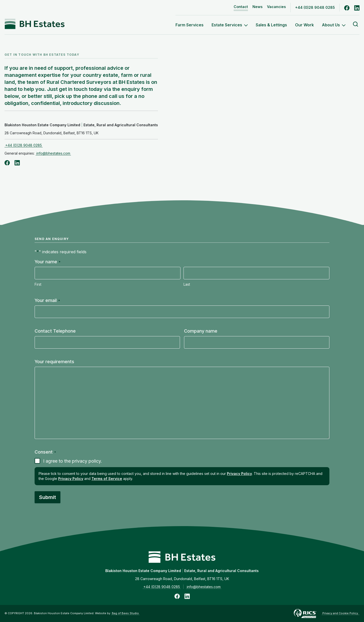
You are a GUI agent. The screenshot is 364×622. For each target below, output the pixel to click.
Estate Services (230, 25)
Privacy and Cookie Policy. (341, 613)
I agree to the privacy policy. (73, 461)
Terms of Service (107, 479)
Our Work (304, 25)
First (38, 284)
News (257, 7)
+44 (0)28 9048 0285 (315, 7)
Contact (241, 7)
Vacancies (276, 7)
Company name (201, 331)
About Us (334, 25)
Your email (47, 300)
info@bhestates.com (53, 153)
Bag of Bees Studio (125, 613)
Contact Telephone (55, 331)
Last (187, 284)
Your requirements (54, 362)
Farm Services (190, 25)
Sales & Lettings (271, 25)
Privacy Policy (239, 474)
